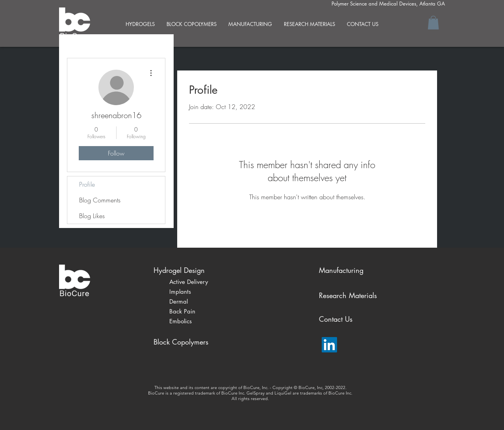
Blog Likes (92, 216)
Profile (87, 184)
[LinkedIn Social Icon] (329, 345)
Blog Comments (100, 200)
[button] (433, 23)
